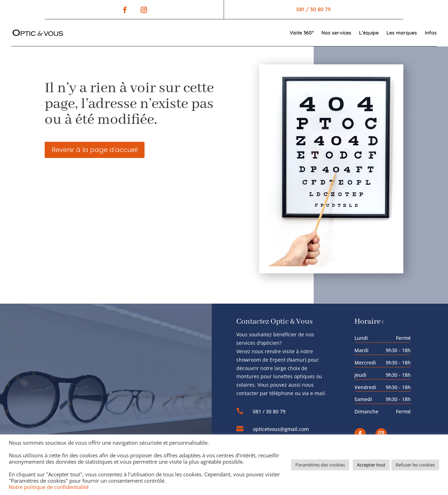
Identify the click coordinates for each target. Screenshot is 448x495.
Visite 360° (302, 33)
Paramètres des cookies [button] (320, 465)
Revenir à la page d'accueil (95, 150)
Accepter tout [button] (371, 465)
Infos (431, 33)
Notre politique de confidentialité (49, 487)
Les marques (402, 33)
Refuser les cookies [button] (415, 465)
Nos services (336, 33)
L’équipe (369, 33)
